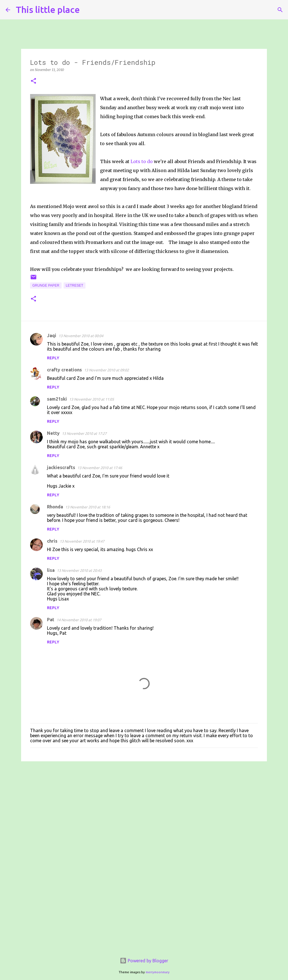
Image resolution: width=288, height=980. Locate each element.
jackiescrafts (61, 467)
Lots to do (142, 161)
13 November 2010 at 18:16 (88, 507)
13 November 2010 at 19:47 (82, 541)
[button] (33, 81)
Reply (53, 358)
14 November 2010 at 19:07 (79, 620)
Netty (53, 433)
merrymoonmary (158, 972)
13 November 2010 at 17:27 (84, 433)
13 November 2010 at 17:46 (100, 468)
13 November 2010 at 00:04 (81, 336)
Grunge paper (46, 285)
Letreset (75, 285)
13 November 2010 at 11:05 (92, 399)
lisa (51, 570)
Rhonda (55, 507)
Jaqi (52, 335)
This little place (48, 10)
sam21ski (57, 399)
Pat (51, 620)
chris (52, 541)
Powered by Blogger (144, 961)
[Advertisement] (144, 809)
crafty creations (64, 370)
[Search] (88, 10)
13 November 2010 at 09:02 (106, 370)
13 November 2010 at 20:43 (79, 570)
